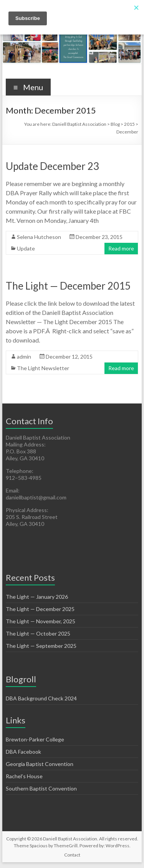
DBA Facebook (23, 752)
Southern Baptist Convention (41, 788)
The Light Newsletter (43, 368)
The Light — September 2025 (41, 646)
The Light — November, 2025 (41, 621)
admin (24, 357)
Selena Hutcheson (39, 237)
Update (26, 248)
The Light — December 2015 (68, 286)
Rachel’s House (24, 776)
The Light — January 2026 (37, 597)
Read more (121, 248)
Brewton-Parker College (35, 739)
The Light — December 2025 (40, 609)
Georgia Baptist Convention (40, 764)
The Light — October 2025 (38, 633)
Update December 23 (52, 166)
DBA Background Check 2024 (41, 698)
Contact (72, 855)
